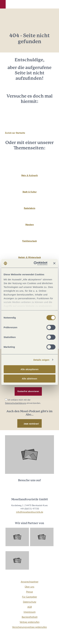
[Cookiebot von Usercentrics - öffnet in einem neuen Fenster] (35, 263)
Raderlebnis (30, 208)
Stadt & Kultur (30, 192)
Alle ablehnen (30, 379)
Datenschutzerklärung (16, 403)
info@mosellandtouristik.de (30, 512)
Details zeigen (41, 360)
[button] (3, 4)
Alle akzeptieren (29, 369)
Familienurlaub (30, 241)
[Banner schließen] (54, 263)
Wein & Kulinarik (29, 175)
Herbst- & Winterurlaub (30, 257)
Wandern (30, 225)
